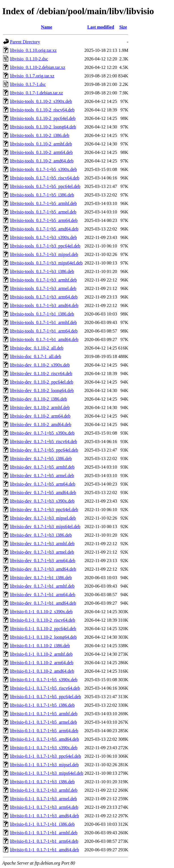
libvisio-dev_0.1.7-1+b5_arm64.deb (43, 484)
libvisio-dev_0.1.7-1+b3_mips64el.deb (45, 527)
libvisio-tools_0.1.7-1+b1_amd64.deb (44, 339)
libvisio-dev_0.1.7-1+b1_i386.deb (41, 578)
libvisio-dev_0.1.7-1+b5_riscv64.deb (43, 442)
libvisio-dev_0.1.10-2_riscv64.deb (41, 373)
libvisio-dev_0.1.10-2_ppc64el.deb (42, 382)
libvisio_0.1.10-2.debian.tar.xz (38, 67)
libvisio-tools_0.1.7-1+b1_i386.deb (42, 314)
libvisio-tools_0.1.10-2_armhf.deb (41, 144)
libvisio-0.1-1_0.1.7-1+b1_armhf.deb (44, 833)
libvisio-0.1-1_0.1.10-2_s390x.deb (41, 612)
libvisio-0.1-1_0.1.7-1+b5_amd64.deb (44, 739)
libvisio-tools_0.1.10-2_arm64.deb (41, 152)
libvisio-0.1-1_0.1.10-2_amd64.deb (42, 671)
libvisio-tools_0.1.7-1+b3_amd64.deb (44, 305)
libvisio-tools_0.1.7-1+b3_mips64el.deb (46, 263)
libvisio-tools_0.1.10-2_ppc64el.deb (43, 118)
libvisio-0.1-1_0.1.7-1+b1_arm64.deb (44, 841)
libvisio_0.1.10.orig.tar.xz (33, 50)
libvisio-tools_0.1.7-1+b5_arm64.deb (44, 220)
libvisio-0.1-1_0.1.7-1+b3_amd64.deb (44, 816)
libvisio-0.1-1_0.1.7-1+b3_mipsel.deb (44, 765)
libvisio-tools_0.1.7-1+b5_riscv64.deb (45, 178)
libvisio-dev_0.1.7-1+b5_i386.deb (41, 459)
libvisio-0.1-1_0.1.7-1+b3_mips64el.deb (47, 773)
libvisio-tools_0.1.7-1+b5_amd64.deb (44, 229)
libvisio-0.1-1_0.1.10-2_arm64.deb (42, 663)
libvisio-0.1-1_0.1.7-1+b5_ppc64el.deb (45, 697)
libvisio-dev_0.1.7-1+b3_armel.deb (42, 552)
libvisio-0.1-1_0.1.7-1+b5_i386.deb (42, 705)
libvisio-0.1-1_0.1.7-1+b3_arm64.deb (44, 807)
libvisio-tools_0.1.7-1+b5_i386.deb (42, 195)
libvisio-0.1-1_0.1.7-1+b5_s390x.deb (44, 680)
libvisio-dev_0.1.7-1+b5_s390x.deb (42, 433)
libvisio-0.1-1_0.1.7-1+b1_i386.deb (42, 824)
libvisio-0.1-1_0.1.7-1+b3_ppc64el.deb (45, 756)
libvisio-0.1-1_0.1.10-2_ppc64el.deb (43, 629)
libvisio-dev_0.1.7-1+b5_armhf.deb (42, 467)
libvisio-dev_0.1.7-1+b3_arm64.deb (43, 561)
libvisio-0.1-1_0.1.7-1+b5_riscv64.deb (45, 688)
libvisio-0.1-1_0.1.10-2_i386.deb (40, 646)
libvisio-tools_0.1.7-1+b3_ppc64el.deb (45, 246)
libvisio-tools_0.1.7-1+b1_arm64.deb (44, 331)
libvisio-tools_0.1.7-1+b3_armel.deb (43, 288)
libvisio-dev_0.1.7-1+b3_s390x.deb (42, 501)
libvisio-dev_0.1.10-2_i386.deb (38, 399)
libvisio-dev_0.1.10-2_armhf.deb (40, 407)
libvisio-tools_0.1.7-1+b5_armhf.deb (43, 203)
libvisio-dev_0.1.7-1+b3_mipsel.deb (43, 518)
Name (46, 27)
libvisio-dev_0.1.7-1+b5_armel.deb (42, 476)
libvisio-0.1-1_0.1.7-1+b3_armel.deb (43, 799)
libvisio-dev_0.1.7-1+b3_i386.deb (41, 535)
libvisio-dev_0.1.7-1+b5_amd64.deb (43, 493)
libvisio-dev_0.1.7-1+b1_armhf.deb (42, 586)
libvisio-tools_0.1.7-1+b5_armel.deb (43, 212)
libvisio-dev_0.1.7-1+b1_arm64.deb (43, 595)
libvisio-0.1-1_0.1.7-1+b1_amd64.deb (44, 850)
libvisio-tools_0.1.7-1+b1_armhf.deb (43, 322)
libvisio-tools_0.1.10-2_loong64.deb (43, 127)
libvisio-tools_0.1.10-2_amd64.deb (42, 161)
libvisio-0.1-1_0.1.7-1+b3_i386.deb (42, 782)
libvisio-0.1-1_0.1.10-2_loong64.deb (43, 637)
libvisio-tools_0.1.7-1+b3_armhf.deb (43, 280)
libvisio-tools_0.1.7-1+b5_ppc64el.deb (45, 186)
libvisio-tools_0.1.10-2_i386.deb (40, 135)
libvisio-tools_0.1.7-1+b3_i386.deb (42, 271)
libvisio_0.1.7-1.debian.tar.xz (36, 93)
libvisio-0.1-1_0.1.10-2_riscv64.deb (43, 620)
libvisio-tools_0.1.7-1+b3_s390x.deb (43, 237)
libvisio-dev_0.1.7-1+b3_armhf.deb (42, 544)
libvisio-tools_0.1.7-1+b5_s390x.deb (43, 169)
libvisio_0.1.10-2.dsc (29, 59)
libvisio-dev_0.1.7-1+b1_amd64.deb (43, 603)
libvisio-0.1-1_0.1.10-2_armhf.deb (41, 654)
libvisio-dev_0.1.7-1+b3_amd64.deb (43, 569)
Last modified (101, 27)
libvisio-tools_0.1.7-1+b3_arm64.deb (44, 297)
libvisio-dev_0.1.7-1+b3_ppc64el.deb (44, 510)
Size (123, 27)
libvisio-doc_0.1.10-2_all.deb (37, 348)
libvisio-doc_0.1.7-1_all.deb (36, 356)
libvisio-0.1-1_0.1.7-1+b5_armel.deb (43, 722)
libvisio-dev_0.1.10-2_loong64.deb (42, 390)
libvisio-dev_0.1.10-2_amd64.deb (41, 425)
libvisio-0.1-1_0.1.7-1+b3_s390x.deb (44, 748)
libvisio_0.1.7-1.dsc (28, 84)
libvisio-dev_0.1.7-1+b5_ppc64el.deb (44, 450)
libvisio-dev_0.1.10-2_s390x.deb (40, 365)
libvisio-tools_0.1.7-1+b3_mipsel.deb (44, 254)
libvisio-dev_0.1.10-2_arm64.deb (40, 416)
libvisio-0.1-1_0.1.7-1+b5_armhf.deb (44, 714)
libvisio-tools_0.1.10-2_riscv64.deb (42, 110)
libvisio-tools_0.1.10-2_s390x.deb (41, 101)
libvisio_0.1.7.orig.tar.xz (32, 76)
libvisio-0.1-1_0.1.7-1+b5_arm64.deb (44, 731)
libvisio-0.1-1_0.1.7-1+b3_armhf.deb (44, 790)
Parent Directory (25, 42)
